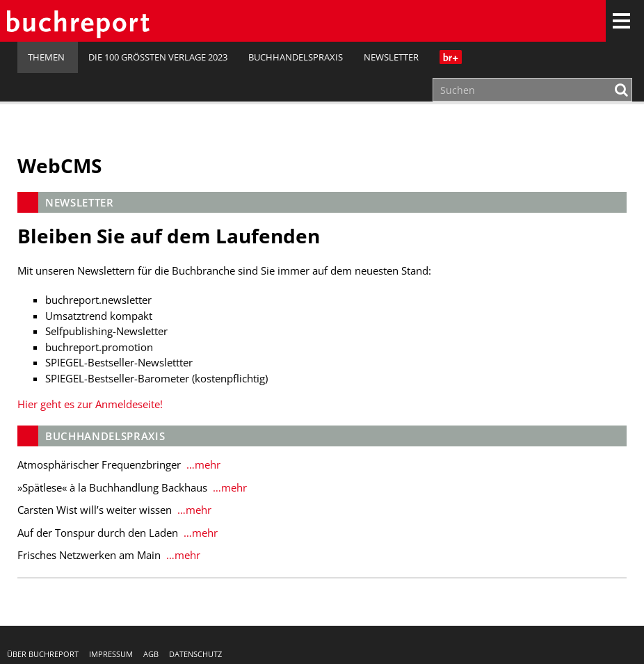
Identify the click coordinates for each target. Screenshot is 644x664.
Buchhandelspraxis (296, 57)
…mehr (202, 464)
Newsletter (391, 57)
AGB (151, 654)
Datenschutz (195, 654)
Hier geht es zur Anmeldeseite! (90, 404)
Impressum (111, 654)
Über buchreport (43, 654)
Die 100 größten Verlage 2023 (158, 57)
